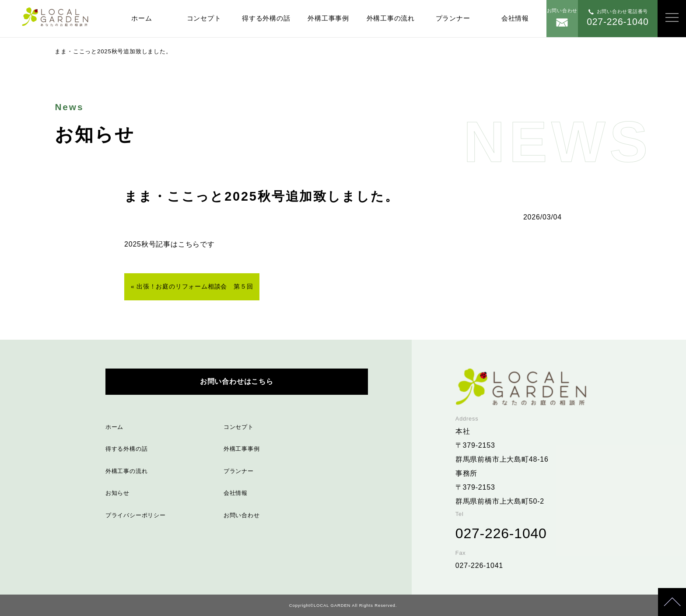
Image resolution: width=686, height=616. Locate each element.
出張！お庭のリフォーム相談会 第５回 (195, 287)
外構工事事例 (328, 18)
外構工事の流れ (391, 18)
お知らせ (117, 493)
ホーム (142, 18)
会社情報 (515, 18)
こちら (189, 244)
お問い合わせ (242, 515)
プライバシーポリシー (136, 515)
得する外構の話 (266, 18)
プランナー (453, 18)
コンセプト (204, 18)
